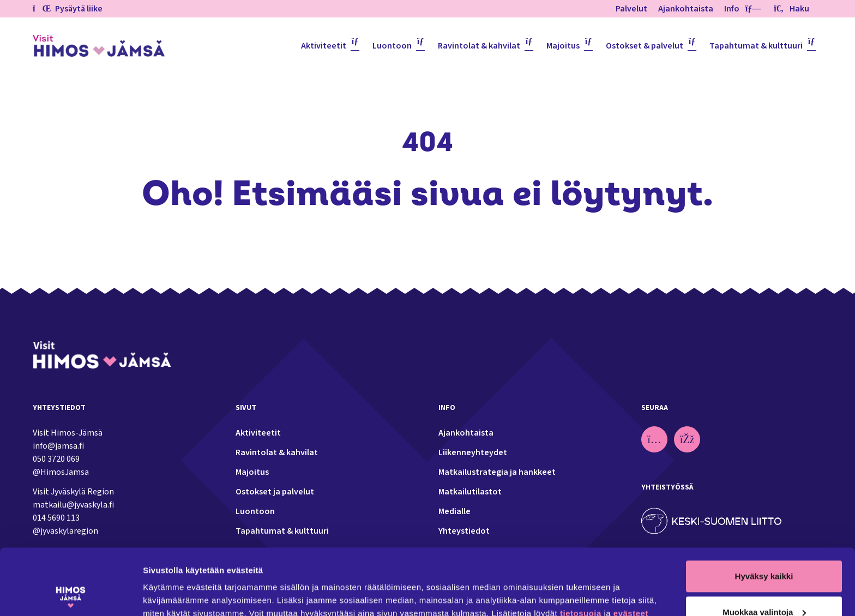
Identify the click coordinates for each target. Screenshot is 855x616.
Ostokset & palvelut (645, 46)
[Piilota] (751, 9)
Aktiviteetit (324, 46)
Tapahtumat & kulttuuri (756, 46)
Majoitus (563, 46)
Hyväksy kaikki (764, 514)
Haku (791, 9)
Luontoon (392, 46)
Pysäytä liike (68, 9)
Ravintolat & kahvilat (479, 46)
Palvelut (631, 9)
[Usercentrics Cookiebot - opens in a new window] (71, 595)
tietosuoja (581, 551)
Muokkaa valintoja (764, 550)
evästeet (631, 551)
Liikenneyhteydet (473, 452)
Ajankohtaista (686, 9)
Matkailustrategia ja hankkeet (497, 472)
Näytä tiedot (167, 594)
